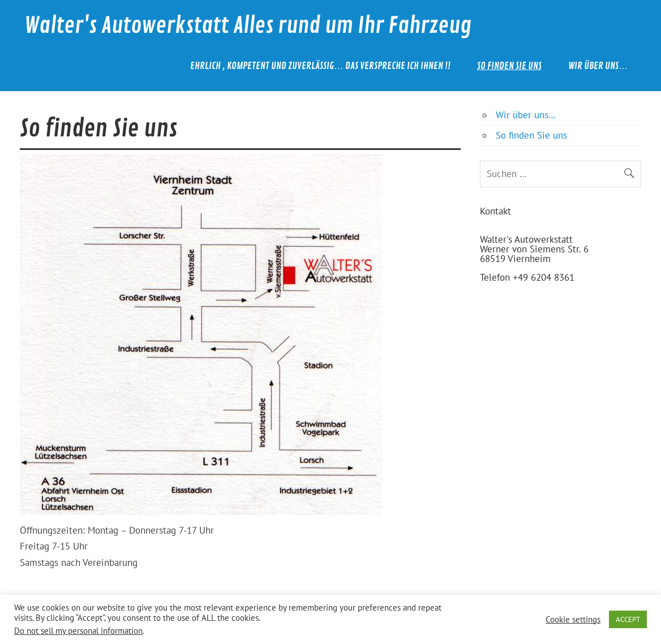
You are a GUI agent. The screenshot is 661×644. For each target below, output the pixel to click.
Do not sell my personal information (78, 631)
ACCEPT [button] (628, 619)
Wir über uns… (598, 66)
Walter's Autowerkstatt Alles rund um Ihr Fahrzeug (248, 26)
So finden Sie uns (509, 66)
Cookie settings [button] (573, 620)
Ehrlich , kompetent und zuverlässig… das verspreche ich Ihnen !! (320, 66)
